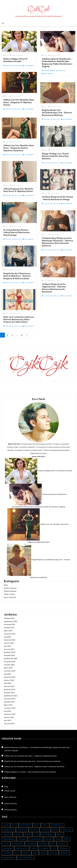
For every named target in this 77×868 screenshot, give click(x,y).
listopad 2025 (9, 699)
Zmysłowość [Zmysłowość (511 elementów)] (9, 858)
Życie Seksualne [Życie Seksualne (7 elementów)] (25, 858)
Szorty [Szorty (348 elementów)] (26, 853)
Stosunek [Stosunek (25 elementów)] (44, 848)
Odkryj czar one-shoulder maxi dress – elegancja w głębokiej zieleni (19, 104)
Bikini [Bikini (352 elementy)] (6, 825)
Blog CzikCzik (14, 574)
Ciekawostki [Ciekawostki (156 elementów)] (57, 825)
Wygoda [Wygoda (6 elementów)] (53, 853)
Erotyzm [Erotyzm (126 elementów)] (45, 830)
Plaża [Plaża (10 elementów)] (6, 844)
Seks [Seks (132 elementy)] (53, 844)
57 (22, 335)
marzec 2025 (9, 724)
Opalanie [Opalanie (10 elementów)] (22, 839)
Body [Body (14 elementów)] (37, 825)
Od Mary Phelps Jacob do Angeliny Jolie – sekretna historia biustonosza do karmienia (54, 317)
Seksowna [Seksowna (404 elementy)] (8, 848)
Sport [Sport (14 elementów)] (34, 848)
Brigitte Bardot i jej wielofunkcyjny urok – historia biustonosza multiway (32, 761)
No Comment (29, 67)
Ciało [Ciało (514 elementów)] (45, 825)
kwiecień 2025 (10, 721)
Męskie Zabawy (10, 608)
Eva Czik (8, 67)
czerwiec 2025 (10, 714)
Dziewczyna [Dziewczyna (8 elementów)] (9, 830)
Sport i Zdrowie (10, 614)
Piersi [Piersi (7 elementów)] (66, 839)
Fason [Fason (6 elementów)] (55, 830)
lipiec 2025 (8, 711)
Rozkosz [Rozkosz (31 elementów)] (43, 844)
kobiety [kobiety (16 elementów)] (18, 834)
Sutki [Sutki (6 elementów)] (17, 853)
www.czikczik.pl (38, 586)
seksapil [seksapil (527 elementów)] (62, 844)
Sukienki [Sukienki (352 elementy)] (7, 853)
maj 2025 (7, 718)
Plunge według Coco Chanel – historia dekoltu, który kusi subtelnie (30, 772)
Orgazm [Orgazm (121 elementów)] (48, 839)
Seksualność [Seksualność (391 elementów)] (22, 848)
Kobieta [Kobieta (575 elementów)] (7, 834)
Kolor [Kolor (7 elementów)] (28, 834)
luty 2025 (8, 727)
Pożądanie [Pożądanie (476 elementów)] (31, 844)
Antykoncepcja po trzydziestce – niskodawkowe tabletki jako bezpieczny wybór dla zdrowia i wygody (57, 65)
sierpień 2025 (9, 708)
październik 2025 (11, 702)
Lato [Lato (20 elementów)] (36, 834)
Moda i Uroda (16, 98)
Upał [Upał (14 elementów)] (35, 853)
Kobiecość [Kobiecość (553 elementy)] (66, 830)
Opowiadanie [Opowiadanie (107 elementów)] (35, 839)
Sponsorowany (49, 73)
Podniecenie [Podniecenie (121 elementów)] (18, 844)
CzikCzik (38, 9)
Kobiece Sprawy (17, 57)
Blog (7, 57)
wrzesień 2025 (10, 705)
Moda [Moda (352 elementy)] (60, 834)
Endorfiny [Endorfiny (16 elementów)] (22, 830)
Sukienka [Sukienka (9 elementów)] (64, 848)
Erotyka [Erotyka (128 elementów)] (34, 830)
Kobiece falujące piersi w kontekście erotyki (15, 62)
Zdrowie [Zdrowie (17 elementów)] (64, 853)
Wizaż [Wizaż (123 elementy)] (43, 853)
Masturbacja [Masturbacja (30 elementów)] (48, 834)
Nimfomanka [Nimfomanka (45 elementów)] (9, 839)
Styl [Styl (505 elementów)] (54, 848)
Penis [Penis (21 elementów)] (58, 839)
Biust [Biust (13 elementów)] (14, 825)
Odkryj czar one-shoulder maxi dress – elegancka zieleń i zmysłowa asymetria (34, 766)
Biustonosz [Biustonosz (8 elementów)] (26, 825)
